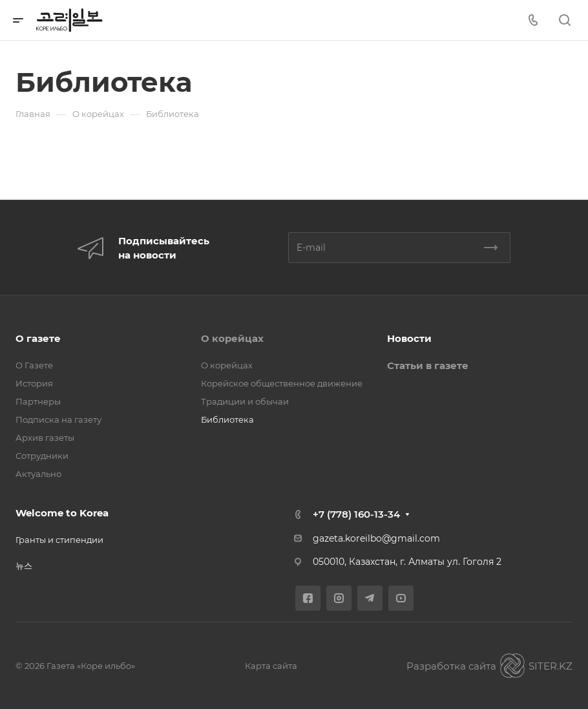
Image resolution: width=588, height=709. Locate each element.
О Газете (34, 365)
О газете (38, 338)
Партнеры (38, 401)
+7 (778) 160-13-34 (356, 514)
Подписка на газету (58, 419)
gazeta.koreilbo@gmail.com (376, 538)
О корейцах (232, 338)
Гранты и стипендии (59, 540)
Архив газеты (45, 438)
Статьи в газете (428, 365)
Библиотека (227, 419)
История (34, 383)
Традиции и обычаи (245, 401)
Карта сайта (271, 666)
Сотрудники (42, 456)
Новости (409, 338)
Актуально (38, 474)
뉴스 (24, 566)
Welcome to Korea (62, 513)
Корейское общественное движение (282, 383)
